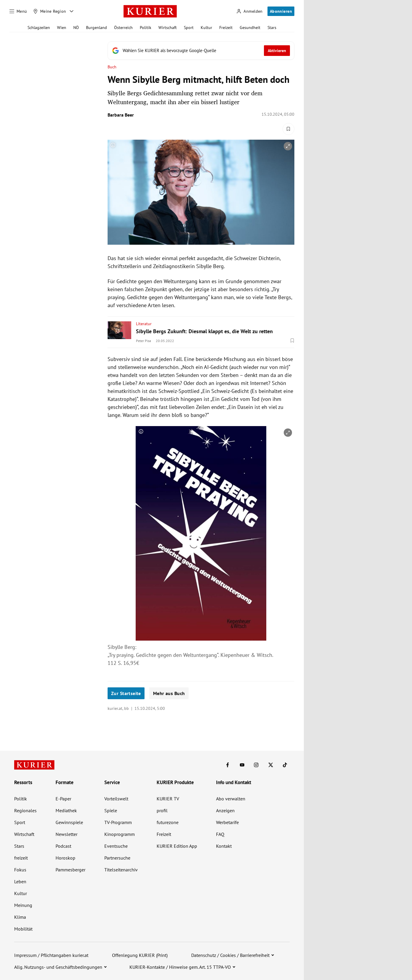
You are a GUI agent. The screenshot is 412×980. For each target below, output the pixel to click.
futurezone (168, 822)
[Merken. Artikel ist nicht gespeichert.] (288, 129)
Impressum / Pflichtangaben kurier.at (51, 955)
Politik (146, 28)
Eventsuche (116, 846)
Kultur (206, 28)
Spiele (111, 810)
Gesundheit (250, 28)
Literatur (144, 324)
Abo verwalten (231, 799)
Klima (20, 917)
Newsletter (66, 834)
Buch (112, 67)
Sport (189, 28)
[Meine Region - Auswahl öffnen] (72, 11)
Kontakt (224, 846)
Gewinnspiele (69, 822)
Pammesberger (70, 870)
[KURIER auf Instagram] (256, 765)
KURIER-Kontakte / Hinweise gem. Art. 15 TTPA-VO (180, 967)
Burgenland (96, 28)
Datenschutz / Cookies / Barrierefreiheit (230, 955)
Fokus (20, 870)
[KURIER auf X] (271, 765)
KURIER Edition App (177, 846)
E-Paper (63, 799)
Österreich (123, 28)
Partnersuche (117, 858)
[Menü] (18, 11)
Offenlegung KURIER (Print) (140, 955)
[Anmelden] (249, 11)
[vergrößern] (288, 146)
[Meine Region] (50, 11)
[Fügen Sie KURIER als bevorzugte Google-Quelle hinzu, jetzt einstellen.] (201, 51)
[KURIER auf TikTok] (285, 765)
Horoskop (65, 858)
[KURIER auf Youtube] (242, 765)
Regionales (25, 810)
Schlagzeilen (39, 28)
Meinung (23, 905)
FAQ (220, 834)
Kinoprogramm (120, 834)
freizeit (21, 858)
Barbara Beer (121, 115)
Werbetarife (227, 822)
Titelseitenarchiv (121, 870)
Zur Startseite (126, 693)
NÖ (76, 28)
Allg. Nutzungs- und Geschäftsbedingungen (58, 967)
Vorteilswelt (116, 799)
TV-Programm (118, 822)
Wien (62, 28)
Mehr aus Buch (169, 693)
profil (162, 810)
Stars (272, 28)
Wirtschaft (168, 28)
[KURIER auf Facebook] (228, 765)
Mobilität (23, 929)
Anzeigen (225, 810)
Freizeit (226, 28)
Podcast (63, 846)
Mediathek (66, 810)
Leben (20, 881)
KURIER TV (168, 799)
